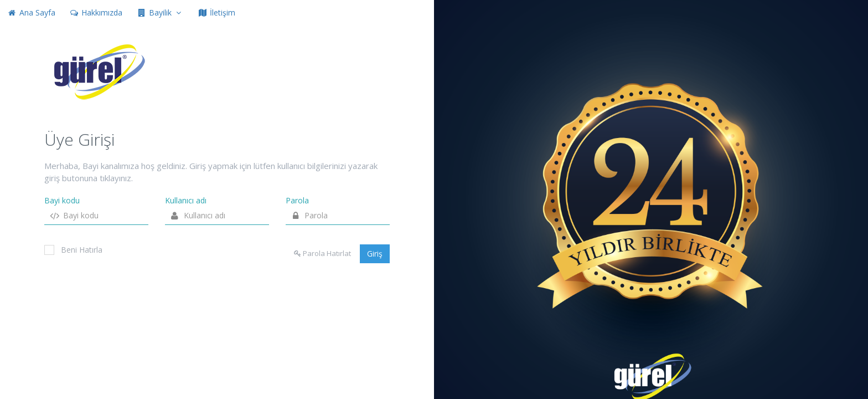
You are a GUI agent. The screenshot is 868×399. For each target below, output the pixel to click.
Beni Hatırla (73, 250)
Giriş (375, 254)
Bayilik (160, 12)
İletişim (216, 12)
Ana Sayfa (31, 12)
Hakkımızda (96, 12)
